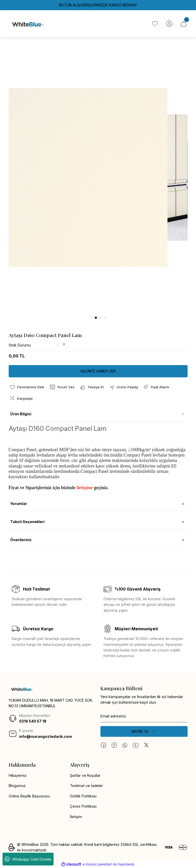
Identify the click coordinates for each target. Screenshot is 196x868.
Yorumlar (19, 504)
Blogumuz (17, 786)
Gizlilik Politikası (83, 796)
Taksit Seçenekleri (27, 522)
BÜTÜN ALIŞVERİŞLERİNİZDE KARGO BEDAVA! (98, 5)
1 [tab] (91, 318)
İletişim (76, 817)
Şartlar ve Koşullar (85, 775)
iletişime (85, 488)
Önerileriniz (21, 540)
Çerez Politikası (83, 806)
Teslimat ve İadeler (86, 786)
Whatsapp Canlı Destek (28, 859)
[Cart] (184, 24)
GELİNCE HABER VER (98, 371)
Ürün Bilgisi (21, 414)
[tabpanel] (98, 177)
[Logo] (27, 24)
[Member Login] (169, 24)
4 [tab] (105, 318)
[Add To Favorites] (27, 387)
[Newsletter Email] (144, 716)
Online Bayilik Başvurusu (29, 796)
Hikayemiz (18, 775)
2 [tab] (96, 318)
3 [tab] (100, 318)
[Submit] (144, 731)
